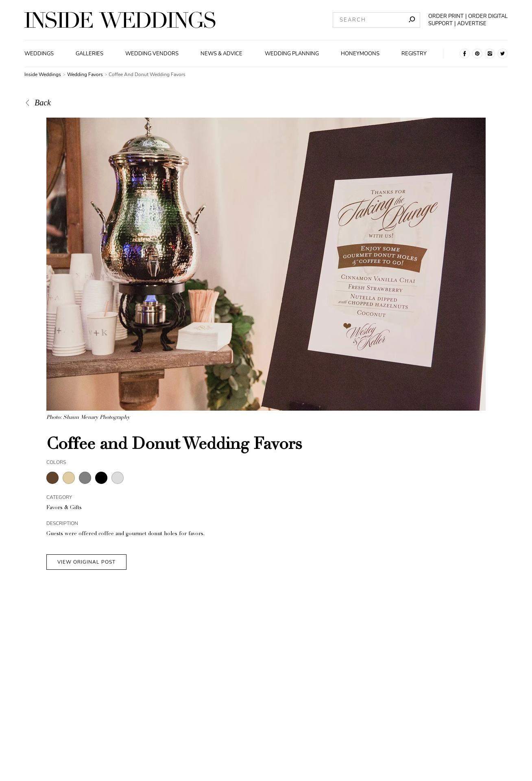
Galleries (89, 54)
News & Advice (221, 54)
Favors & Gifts (64, 508)
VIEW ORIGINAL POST (86, 562)
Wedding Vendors (152, 54)
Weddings (39, 54)
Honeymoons (360, 54)
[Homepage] (120, 20)
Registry (414, 54)
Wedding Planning (292, 54)
